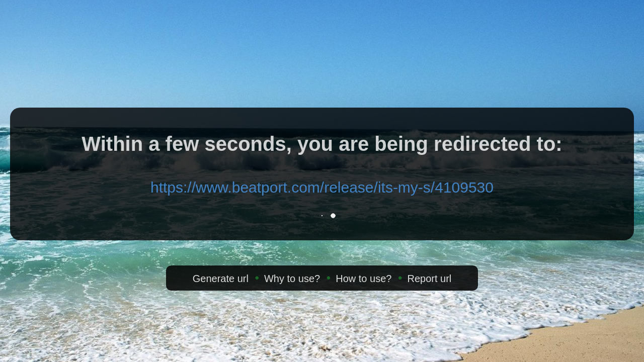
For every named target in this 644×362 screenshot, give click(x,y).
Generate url (221, 279)
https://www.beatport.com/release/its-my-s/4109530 (322, 187)
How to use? (364, 279)
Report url (429, 279)
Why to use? (292, 279)
